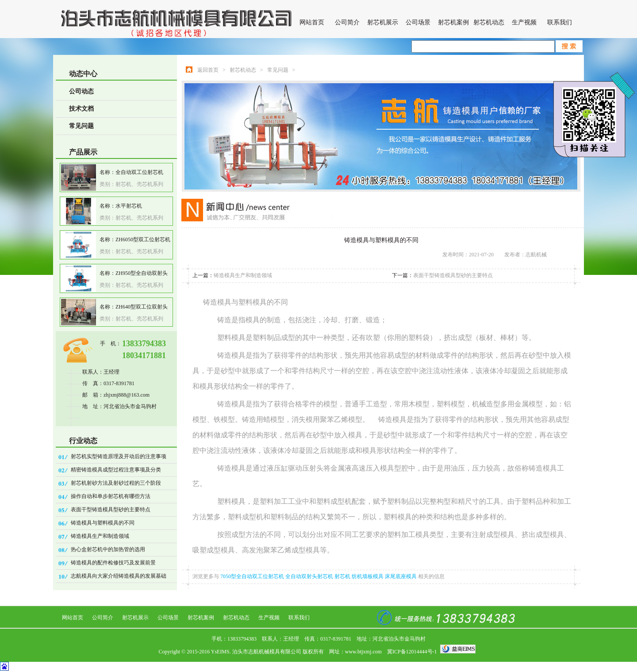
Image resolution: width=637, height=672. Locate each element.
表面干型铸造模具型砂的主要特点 (111, 510)
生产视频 (524, 22)
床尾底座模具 (401, 576)
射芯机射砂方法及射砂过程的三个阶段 (116, 483)
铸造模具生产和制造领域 (100, 536)
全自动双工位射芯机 (139, 172)
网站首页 (312, 22)
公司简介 (347, 22)
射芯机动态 (489, 22)
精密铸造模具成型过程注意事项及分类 (116, 470)
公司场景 (418, 22)
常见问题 (81, 126)
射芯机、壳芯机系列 (139, 184)
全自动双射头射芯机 (310, 576)
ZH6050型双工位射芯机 (143, 239)
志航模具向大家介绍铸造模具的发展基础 (119, 576)
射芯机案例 (453, 22)
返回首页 (208, 70)
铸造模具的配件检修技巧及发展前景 (113, 563)
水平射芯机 (129, 206)
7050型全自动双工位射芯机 (253, 576)
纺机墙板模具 (368, 576)
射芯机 (343, 576)
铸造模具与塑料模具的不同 (103, 523)
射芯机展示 (383, 22)
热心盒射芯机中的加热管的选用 (108, 549)
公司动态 (81, 91)
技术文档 (81, 109)
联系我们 (560, 22)
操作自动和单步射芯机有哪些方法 (111, 496)
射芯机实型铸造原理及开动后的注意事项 (119, 456)
